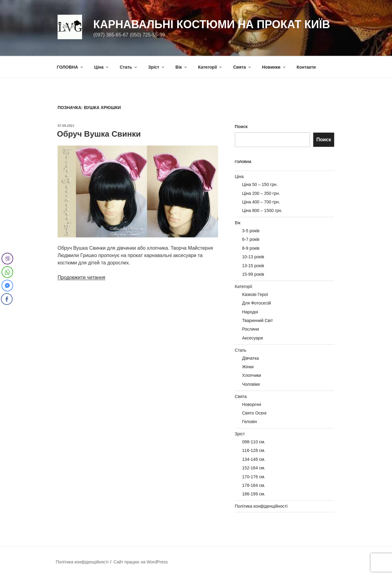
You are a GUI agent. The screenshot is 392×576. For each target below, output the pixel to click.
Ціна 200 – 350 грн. (261, 193)
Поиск (241, 127)
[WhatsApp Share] (7, 272)
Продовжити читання (81, 277)
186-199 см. (254, 494)
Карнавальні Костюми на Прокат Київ (211, 24)
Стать (129, 67)
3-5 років (251, 231)
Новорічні (252, 404)
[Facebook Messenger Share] (7, 286)
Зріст (157, 67)
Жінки (248, 367)
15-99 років (253, 274)
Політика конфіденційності (261, 506)
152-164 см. (254, 468)
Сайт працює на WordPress (140, 562)
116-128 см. (254, 450)
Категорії (211, 67)
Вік (182, 67)
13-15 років (253, 266)
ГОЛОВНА (70, 67)
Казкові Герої (255, 294)
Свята (242, 67)
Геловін (250, 422)
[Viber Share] (7, 259)
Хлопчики (252, 375)
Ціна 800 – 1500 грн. (262, 210)
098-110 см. (254, 442)
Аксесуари (253, 338)
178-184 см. (254, 485)
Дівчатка (251, 358)
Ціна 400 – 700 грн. (261, 202)
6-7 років (251, 239)
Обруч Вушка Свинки (99, 134)
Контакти (306, 67)
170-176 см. (254, 477)
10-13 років (253, 257)
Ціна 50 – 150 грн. (260, 184)
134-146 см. (254, 459)
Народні (250, 312)
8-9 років (251, 248)
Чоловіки (251, 384)
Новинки (274, 67)
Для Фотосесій (257, 303)
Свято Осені (254, 413)
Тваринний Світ (258, 320)
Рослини (251, 329)
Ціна (102, 67)
